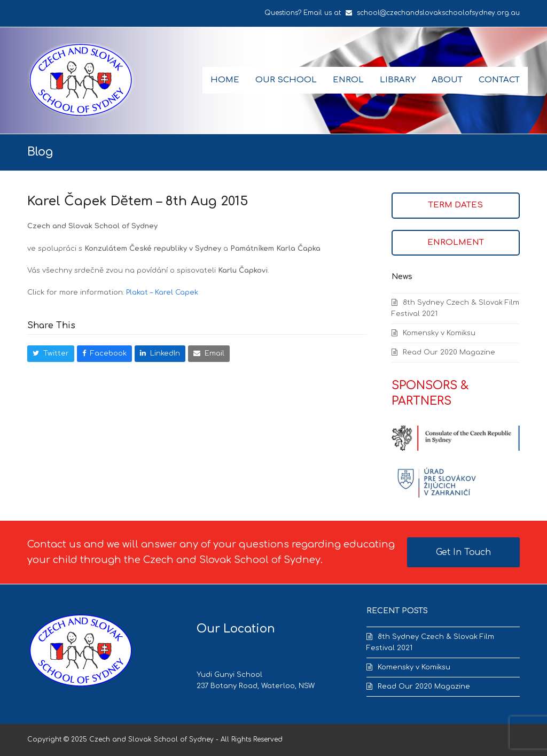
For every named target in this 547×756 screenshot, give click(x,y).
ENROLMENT (456, 242)
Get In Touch (463, 552)
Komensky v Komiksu (439, 333)
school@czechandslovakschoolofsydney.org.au (438, 13)
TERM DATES (456, 205)
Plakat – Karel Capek (162, 292)
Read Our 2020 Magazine (449, 352)
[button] (51, 354)
